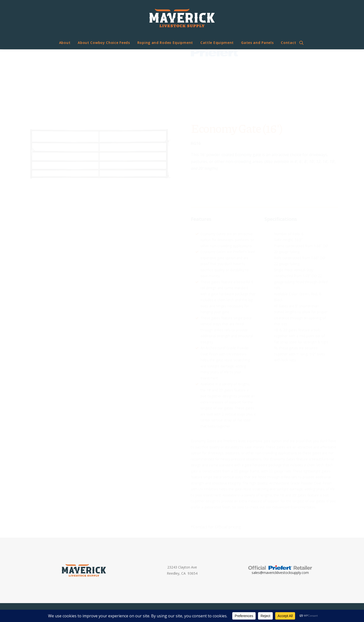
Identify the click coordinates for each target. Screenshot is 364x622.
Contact (288, 43)
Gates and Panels (257, 43)
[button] (304, 43)
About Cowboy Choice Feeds (104, 43)
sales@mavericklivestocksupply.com (280, 573)
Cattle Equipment (217, 43)
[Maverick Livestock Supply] (182, 18)
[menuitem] (65, 43)
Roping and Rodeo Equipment (165, 43)
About (65, 43)
